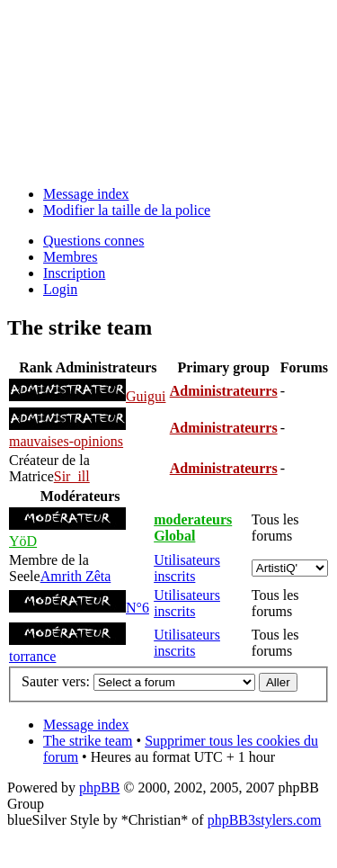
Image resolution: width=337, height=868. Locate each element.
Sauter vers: (56, 681)
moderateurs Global (193, 528)
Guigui (146, 396)
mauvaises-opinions (66, 441)
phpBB (99, 787)
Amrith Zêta (76, 576)
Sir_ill (72, 476)
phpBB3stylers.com (265, 820)
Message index (86, 194)
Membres (70, 257)
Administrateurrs (224, 391)
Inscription (74, 273)
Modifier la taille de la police (127, 210)
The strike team (88, 741)
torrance (32, 656)
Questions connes (93, 241)
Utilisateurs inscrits (187, 568)
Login (60, 289)
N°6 (137, 608)
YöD (23, 541)
